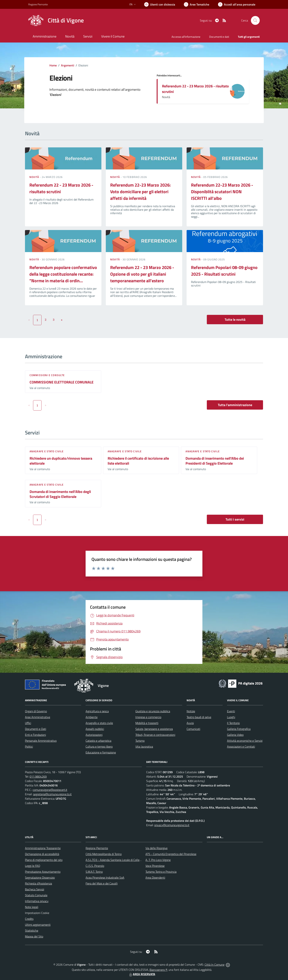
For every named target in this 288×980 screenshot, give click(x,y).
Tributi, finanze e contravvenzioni (155, 735)
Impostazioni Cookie (37, 913)
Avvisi (190, 723)
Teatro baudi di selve (199, 717)
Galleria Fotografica (239, 729)
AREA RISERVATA (142, 974)
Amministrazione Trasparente (43, 848)
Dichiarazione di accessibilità (42, 854)
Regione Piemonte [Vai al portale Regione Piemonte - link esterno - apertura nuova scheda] (38, 4)
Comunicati (193, 729)
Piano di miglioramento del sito (44, 860)
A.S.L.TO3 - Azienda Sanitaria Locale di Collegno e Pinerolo (121, 860)
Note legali (32, 907)
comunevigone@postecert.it (50, 790)
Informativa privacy (37, 901)
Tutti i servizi (235, 519)
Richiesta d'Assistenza (38, 883)
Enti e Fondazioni (35, 735)
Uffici (28, 723)
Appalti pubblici (95, 729)
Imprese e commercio (148, 717)
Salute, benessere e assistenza (154, 729)
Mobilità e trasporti (147, 723)
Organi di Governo (36, 711)
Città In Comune (215, 965)
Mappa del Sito (34, 936)
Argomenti (68, 65)
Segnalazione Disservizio (40, 878)
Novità (35, 177)
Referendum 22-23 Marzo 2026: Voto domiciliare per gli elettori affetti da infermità (140, 192)
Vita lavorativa (144, 747)
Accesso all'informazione (186, 37)
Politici (29, 747)
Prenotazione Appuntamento (43, 872)
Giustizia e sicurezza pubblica (153, 711)
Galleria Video (235, 735)
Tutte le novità (235, 320)
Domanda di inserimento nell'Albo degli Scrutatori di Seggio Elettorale (60, 494)
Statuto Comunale (36, 895)
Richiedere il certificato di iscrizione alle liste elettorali (138, 461)
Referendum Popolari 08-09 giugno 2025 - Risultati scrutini (224, 271)
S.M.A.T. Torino (94, 872)
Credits (29, 919)
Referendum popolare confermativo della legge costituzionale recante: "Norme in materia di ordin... (63, 274)
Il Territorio (233, 723)
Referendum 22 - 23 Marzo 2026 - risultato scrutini (195, 89)
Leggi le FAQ (33, 866)
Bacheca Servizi (35, 889)
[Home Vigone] (56, 20)
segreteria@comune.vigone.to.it (52, 794)
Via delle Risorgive (156, 848)
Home (53, 65)
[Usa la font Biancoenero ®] (160, 4)
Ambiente (92, 717)
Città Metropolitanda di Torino (104, 854)
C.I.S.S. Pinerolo (95, 866)
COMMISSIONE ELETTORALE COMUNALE (62, 382)
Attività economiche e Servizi (245, 741)
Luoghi (231, 717)
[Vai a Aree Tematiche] (197, 4)
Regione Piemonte (97, 848)
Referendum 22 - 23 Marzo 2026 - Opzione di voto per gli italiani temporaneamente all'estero (142, 274)
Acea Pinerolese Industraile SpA (105, 878)
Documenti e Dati (36, 729)
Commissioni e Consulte (47, 375)
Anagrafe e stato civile (47, 451)
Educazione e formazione (101, 752)
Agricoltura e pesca (97, 711)
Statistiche (32, 931)
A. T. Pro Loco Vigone (158, 860)
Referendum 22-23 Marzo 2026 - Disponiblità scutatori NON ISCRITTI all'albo (222, 192)
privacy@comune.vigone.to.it (172, 825)
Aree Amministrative (38, 717)
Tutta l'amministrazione (235, 405)
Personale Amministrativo (41, 741)
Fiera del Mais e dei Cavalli (102, 883)
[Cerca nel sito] (255, 20)
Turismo (140, 741)
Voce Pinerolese (155, 866)
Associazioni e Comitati (241, 747)
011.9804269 (38, 776)
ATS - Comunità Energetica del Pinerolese (171, 854)
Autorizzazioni (94, 735)
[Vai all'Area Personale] (237, 4)
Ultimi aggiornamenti (38, 925)
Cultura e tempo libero (99, 747)
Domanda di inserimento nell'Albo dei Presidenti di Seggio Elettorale (215, 461)
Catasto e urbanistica (98, 741)
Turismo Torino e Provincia (161, 872)
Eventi (231, 711)
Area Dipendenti (155, 878)
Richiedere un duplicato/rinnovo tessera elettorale (61, 461)
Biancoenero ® (158, 970)
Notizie (191, 711)
